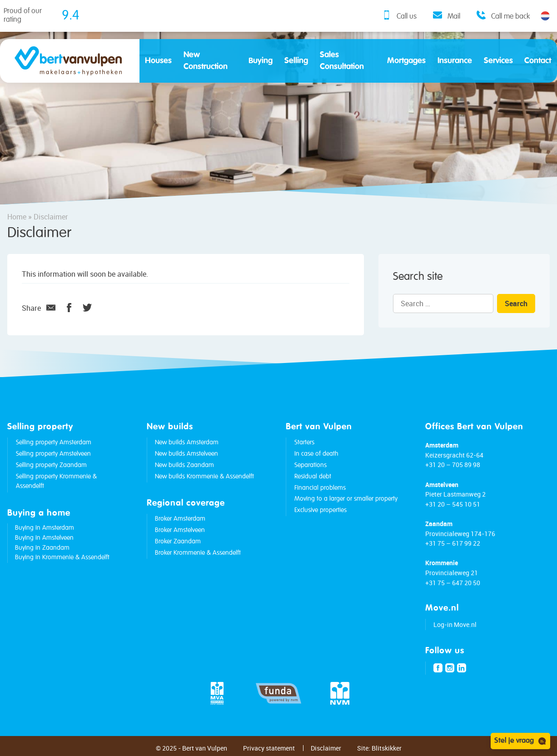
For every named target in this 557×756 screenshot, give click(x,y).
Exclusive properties (321, 510)
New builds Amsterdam (187, 443)
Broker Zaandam (178, 542)
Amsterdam (442, 445)
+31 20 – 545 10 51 (453, 504)
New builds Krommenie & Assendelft (204, 477)
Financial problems (320, 488)
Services (498, 61)
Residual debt (313, 477)
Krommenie (442, 563)
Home (17, 217)
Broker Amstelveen (180, 530)
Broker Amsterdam (180, 519)
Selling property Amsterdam (54, 443)
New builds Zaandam (184, 465)
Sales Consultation (342, 61)
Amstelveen (442, 485)
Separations (311, 465)
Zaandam (439, 524)
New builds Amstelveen (186, 454)
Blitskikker (387, 748)
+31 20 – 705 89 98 (453, 465)
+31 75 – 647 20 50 (453, 583)
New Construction (206, 61)
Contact (538, 61)
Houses (158, 61)
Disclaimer (326, 748)
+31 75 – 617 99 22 (453, 543)
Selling (296, 61)
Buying (261, 61)
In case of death (316, 454)
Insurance (455, 61)
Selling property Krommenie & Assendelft (56, 482)
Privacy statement (269, 748)
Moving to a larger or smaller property (346, 499)
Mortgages (406, 61)
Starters (304, 443)
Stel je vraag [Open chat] (520, 741)
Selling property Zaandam (51, 465)
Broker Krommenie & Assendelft (198, 553)
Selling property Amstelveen (53, 454)
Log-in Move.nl (455, 624)
